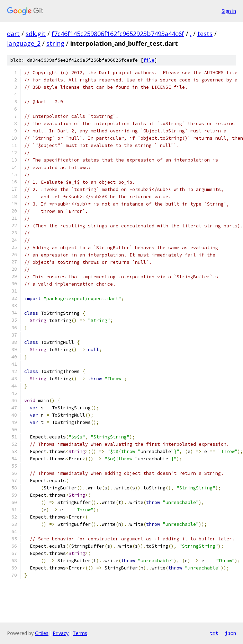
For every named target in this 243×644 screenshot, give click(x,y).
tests (205, 34)
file (149, 60)
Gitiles (42, 633)
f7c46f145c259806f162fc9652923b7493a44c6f (118, 34)
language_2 (24, 43)
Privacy (61, 633)
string (55, 43)
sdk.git (36, 34)
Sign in (229, 11)
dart (13, 34)
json (231, 633)
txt (214, 633)
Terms (80, 633)
